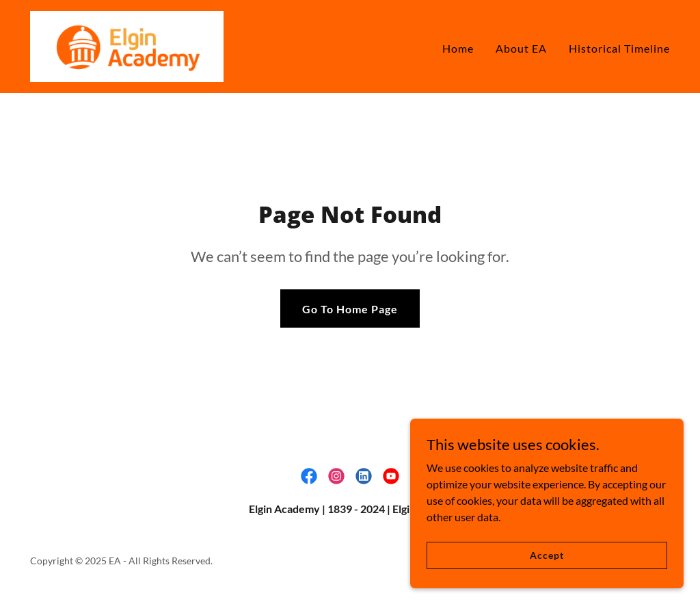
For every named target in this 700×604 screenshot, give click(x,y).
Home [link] (458, 48)
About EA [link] (521, 48)
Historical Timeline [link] (619, 48)
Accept (547, 564)
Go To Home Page (350, 309)
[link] (127, 45)
